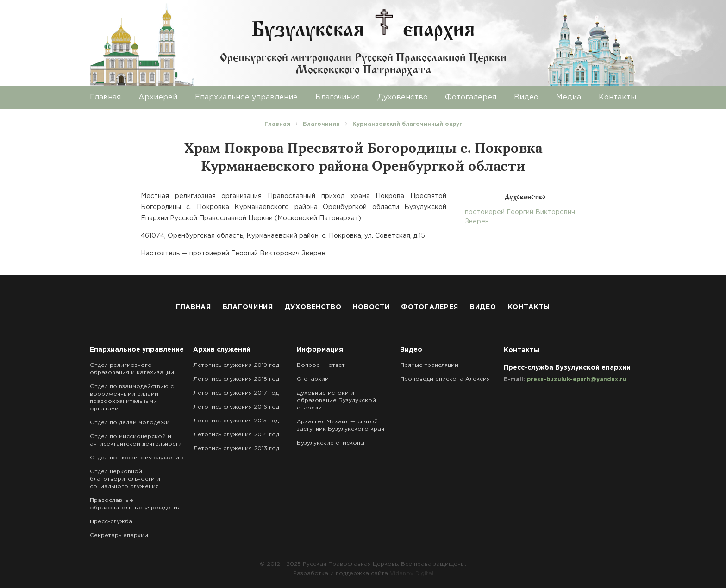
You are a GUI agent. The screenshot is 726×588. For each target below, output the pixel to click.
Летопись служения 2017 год (236, 393)
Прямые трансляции (429, 365)
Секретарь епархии (119, 535)
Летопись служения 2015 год (236, 421)
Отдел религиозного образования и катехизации (132, 369)
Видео (526, 97)
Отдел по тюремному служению (137, 458)
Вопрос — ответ (321, 365)
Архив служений (222, 350)
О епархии (313, 379)
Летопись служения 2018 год (236, 379)
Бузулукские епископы (331, 443)
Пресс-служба (111, 522)
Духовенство (403, 97)
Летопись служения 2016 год (236, 407)
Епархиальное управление (246, 97)
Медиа (569, 97)
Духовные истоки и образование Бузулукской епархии (336, 400)
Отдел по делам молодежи (130, 423)
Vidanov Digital (412, 573)
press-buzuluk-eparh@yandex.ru (577, 380)
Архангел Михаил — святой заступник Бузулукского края (341, 425)
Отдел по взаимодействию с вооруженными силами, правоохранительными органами (132, 398)
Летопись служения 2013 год (236, 449)
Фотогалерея (471, 97)
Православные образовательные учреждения (135, 504)
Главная (105, 97)
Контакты (617, 97)
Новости (371, 307)
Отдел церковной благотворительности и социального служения (125, 479)
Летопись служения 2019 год (236, 365)
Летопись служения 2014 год (236, 435)
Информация (320, 350)
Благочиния (338, 97)
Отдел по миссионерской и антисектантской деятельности (136, 440)
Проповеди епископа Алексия (445, 379)
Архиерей (158, 97)
